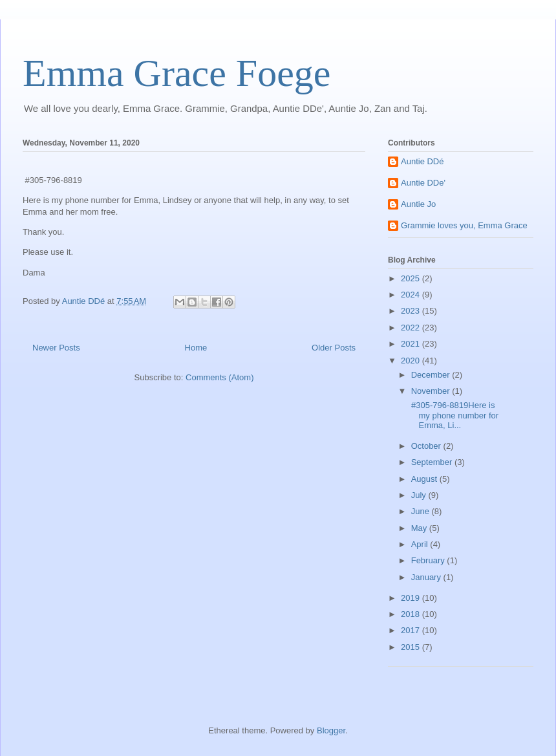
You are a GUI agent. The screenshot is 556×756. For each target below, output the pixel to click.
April (421, 544)
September (433, 462)
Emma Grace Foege (176, 73)
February (429, 560)
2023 (412, 311)
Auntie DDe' (423, 183)
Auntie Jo (418, 204)
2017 (412, 630)
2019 (412, 598)
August (425, 479)
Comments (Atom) (219, 377)
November (432, 391)
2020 (412, 361)
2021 (412, 344)
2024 (412, 295)
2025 (412, 278)
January (427, 577)
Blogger (331, 730)
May (420, 528)
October (427, 446)
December (432, 375)
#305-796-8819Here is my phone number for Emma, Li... (454, 415)
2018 (412, 614)
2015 (412, 647)
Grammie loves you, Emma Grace (464, 225)
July (420, 495)
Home (196, 348)
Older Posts (334, 348)
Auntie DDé (422, 161)
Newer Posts (56, 348)
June (422, 511)
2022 (412, 328)
